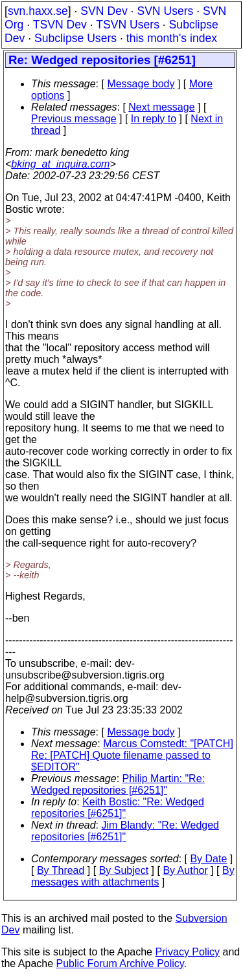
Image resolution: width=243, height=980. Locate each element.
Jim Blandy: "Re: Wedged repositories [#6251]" (125, 831)
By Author (185, 870)
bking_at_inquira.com (60, 164)
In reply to (154, 119)
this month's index (172, 38)
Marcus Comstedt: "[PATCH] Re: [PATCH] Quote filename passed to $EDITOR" (132, 755)
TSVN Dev (60, 25)
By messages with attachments (133, 876)
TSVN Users (128, 25)
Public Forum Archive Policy (120, 964)
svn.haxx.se (38, 11)
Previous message (74, 119)
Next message (161, 107)
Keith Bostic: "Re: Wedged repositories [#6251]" (118, 808)
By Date (208, 859)
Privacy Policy (187, 952)
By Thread (61, 870)
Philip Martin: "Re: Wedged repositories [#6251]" (118, 784)
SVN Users (165, 11)
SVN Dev (104, 11)
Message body (141, 84)
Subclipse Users (75, 38)
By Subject (124, 870)
